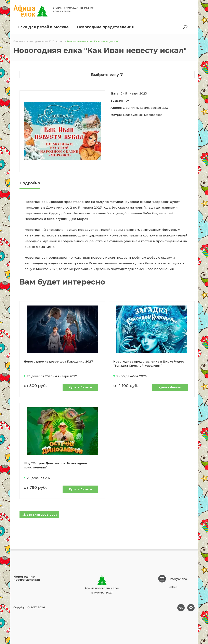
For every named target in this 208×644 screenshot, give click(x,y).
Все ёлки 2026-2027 (39, 515)
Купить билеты (80, 387)
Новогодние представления (105, 27)
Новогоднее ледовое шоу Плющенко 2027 (58, 362)
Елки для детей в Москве (43, 27)
